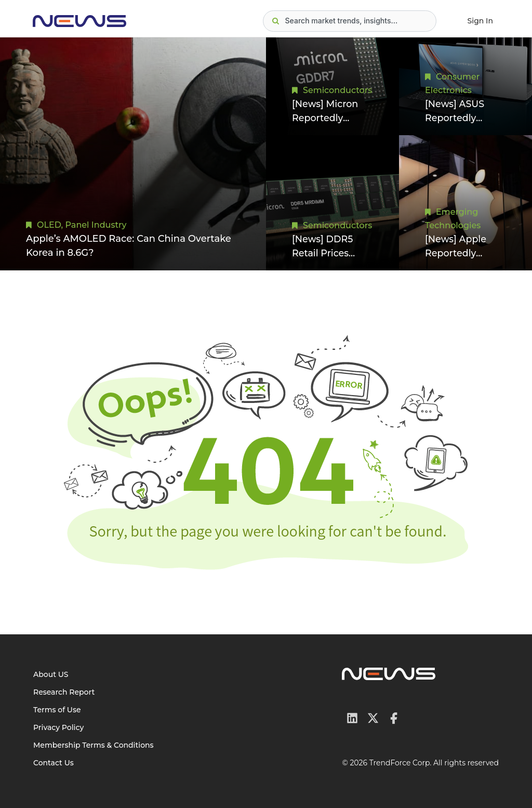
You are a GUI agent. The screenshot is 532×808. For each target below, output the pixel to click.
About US (51, 674)
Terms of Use (57, 710)
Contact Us (54, 763)
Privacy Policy (58, 727)
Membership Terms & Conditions (94, 745)
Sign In (480, 21)
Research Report (64, 692)
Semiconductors (337, 90)
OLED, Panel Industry (82, 225)
